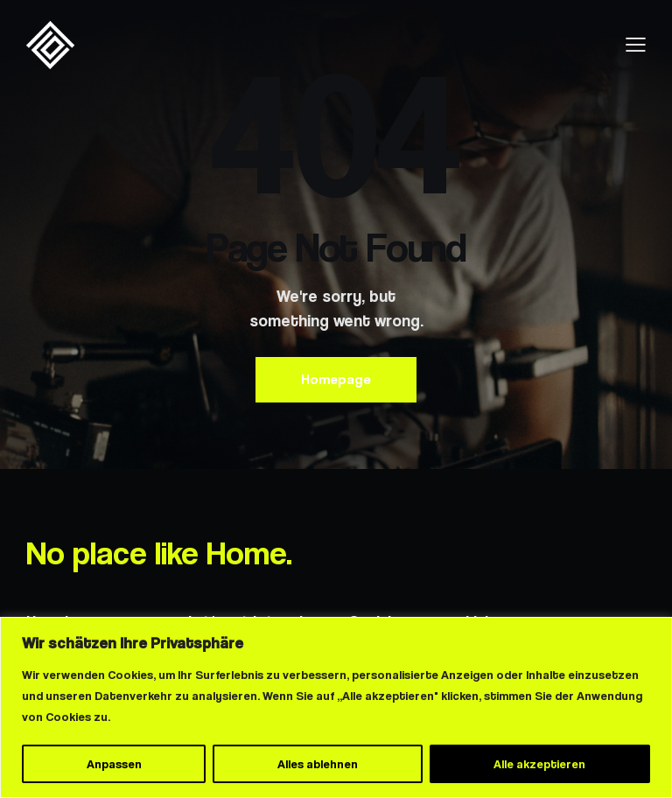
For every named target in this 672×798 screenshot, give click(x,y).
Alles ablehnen (318, 764)
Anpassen (114, 764)
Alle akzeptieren (539, 764)
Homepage (336, 379)
